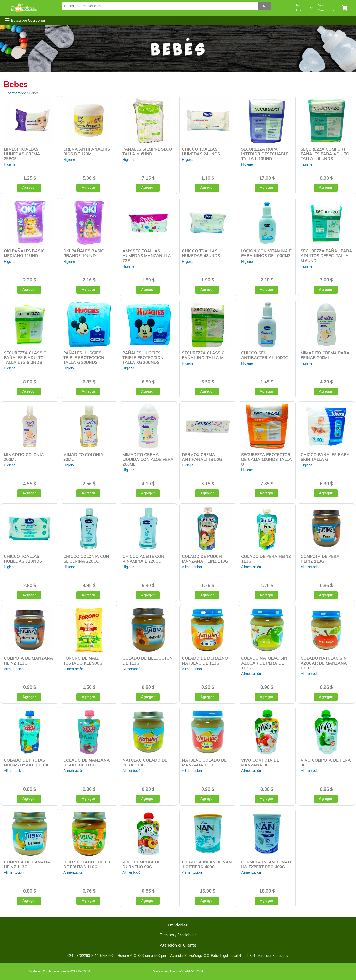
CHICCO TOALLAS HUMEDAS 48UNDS (201, 253)
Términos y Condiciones (178, 935)
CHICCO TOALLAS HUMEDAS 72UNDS (23, 559)
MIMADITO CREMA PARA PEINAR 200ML (325, 355)
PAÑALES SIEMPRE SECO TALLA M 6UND (147, 151)
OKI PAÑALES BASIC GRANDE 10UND (84, 253)
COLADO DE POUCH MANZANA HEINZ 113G (205, 559)
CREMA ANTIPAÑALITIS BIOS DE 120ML (87, 151)
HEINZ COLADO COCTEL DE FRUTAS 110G (87, 864)
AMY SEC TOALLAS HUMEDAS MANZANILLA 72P (147, 256)
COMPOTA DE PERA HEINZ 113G (320, 559)
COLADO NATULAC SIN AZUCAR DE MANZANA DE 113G (324, 663)
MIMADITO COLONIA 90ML (83, 457)
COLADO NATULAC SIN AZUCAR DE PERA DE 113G (264, 663)
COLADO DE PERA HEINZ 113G (266, 559)
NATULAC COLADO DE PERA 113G (145, 762)
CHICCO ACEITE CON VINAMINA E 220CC (143, 559)
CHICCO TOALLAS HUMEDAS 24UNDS (201, 151)
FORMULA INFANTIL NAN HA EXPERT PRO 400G (266, 864)
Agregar (29, 188)
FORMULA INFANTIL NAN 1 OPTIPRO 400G (207, 864)
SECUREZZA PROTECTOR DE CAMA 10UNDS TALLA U (266, 459)
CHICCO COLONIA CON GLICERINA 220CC (86, 559)
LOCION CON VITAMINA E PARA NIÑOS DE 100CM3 (266, 253)
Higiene (10, 164)
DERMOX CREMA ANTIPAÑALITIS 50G (202, 457)
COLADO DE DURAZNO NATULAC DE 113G (205, 660)
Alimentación (192, 567)
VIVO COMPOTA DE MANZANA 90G (260, 762)
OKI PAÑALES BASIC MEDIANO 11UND (24, 253)
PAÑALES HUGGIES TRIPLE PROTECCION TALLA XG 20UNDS (143, 358)
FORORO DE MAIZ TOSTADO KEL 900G (83, 660)
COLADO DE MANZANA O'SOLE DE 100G (87, 762)
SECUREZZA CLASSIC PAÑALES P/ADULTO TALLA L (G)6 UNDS (25, 358)
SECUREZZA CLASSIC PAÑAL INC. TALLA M (203, 355)
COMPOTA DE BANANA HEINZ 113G (27, 864)
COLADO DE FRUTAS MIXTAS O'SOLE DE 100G (28, 762)
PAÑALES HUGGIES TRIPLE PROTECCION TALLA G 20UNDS (84, 358)
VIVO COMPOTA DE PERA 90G (326, 762)
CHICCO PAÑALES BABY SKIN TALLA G (325, 457)
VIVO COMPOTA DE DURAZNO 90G (141, 864)
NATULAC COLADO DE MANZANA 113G (204, 762)
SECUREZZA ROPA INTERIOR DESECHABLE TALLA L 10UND (265, 154)
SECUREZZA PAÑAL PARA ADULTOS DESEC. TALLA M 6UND (326, 256)
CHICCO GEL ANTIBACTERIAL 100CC (265, 355)
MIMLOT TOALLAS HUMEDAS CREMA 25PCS (22, 154)
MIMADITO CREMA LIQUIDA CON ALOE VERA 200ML (148, 459)
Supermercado (15, 93)
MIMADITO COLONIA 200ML (24, 457)
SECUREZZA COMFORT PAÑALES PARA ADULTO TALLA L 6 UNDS (325, 154)
